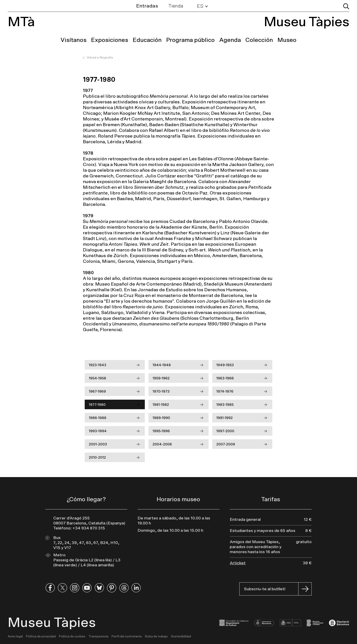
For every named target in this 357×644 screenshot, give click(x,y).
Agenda (230, 40)
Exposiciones (110, 40)
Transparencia (98, 637)
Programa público (190, 40)
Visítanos (74, 40)
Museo (287, 40)
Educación (147, 40)
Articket (238, 563)
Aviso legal (15, 637)
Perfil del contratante (127, 637)
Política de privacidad (41, 637)
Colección (259, 40)
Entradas (147, 6)
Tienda (176, 6)
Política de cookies (72, 637)
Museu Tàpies (307, 22)
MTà (21, 22)
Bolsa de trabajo (156, 637)
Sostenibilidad (181, 637)
